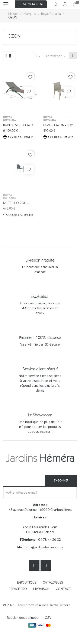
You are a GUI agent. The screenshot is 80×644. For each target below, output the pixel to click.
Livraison (41, 589)
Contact (64, 589)
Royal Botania (10, 118)
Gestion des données (22, 617)
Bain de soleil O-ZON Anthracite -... (19, 125)
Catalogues (53, 582)
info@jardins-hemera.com (44, 547)
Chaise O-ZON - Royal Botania (60, 125)
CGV (48, 617)
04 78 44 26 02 (49, 539)
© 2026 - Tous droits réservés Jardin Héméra (37, 605)
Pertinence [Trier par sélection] (55, 56)
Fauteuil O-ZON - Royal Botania (16, 216)
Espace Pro (18, 589)
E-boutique (27, 582)
